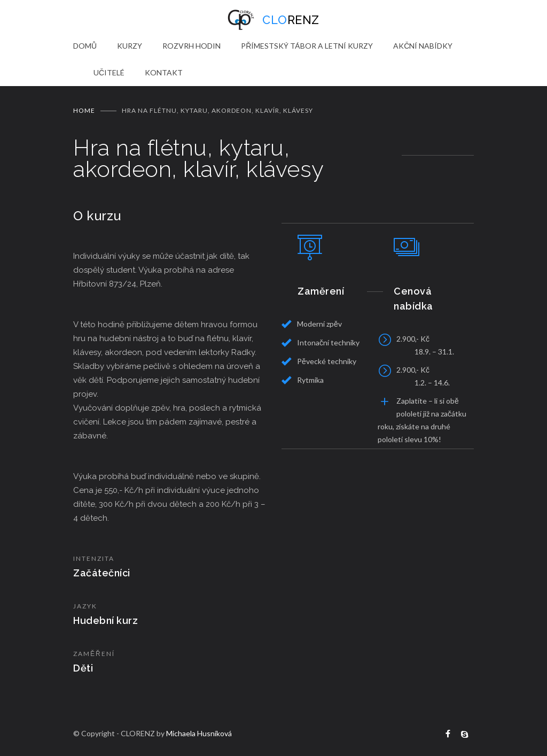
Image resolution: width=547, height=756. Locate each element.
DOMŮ (85, 46)
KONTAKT (164, 72)
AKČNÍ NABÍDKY (423, 46)
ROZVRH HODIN (192, 46)
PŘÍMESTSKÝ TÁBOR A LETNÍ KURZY (307, 46)
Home (84, 110)
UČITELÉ (109, 72)
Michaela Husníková (199, 733)
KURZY (130, 46)
